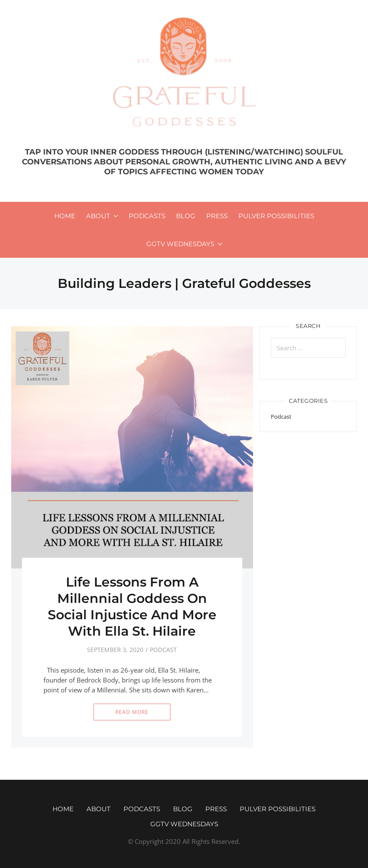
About (98, 216)
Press (217, 216)
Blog (186, 216)
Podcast (163, 650)
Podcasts (147, 216)
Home (65, 216)
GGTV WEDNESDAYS (180, 244)
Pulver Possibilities (276, 216)
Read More (132, 712)
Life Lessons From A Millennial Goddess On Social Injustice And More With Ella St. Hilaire (132, 607)
